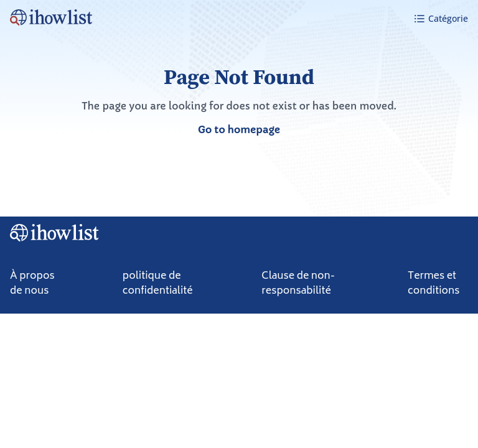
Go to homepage (239, 129)
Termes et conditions (434, 284)
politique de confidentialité (158, 284)
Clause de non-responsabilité (298, 284)
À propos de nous (32, 284)
